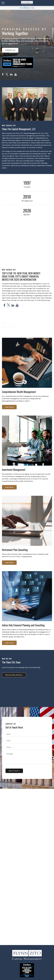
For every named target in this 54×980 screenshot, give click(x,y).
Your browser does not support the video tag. (27, 691)
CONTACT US (10, 50)
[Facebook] (3, 74)
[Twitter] (7, 74)
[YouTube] (16, 74)
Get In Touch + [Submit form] (14, 771)
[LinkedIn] (11, 74)
